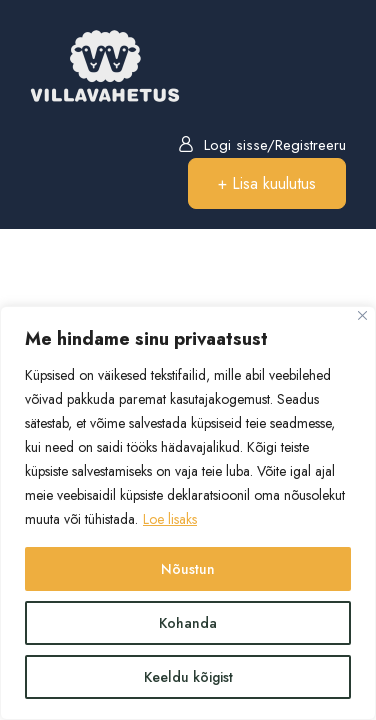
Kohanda (188, 623)
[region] (188, 513)
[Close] (362, 315)
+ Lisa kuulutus (267, 183)
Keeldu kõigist (188, 677)
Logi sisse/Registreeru (262, 145)
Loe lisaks (170, 519)
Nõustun (188, 569)
